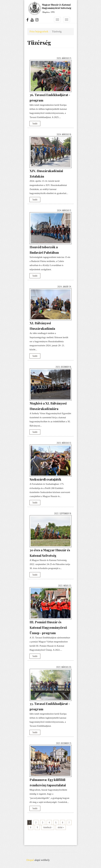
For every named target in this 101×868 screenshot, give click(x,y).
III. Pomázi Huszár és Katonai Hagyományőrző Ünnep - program (48, 627)
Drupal (30, 860)
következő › (48, 827)
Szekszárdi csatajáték (45, 479)
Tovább (35, 123)
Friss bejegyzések (39, 31)
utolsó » (61, 827)
